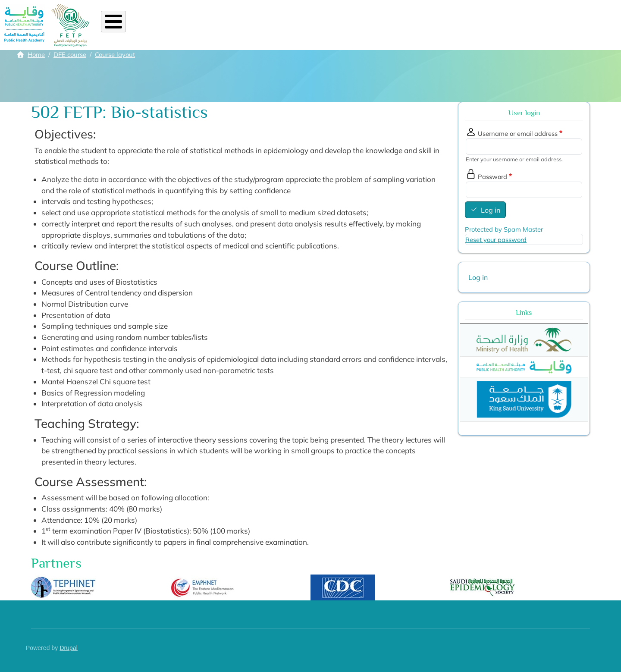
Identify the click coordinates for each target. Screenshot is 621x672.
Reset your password (496, 240)
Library (431, 25)
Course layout (115, 55)
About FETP (162, 25)
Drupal (69, 648)
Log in (491, 210)
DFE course (70, 55)
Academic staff (381, 25)
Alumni (306, 25)
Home (118, 25)
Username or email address (518, 133)
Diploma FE (237, 25)
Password (492, 177)
